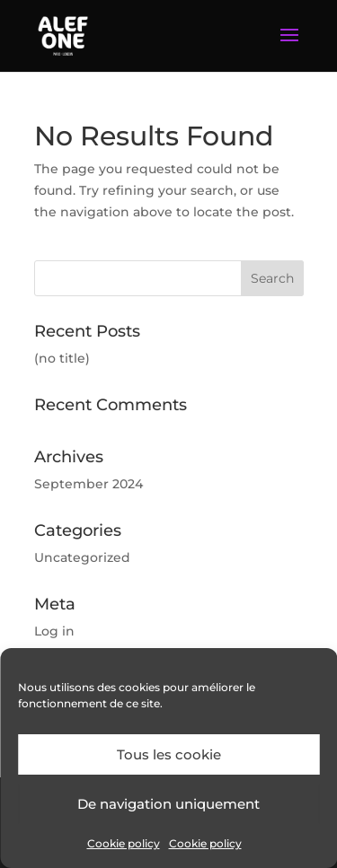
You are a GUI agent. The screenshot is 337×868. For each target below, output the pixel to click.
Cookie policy (124, 843)
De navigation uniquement (168, 804)
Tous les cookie (169, 754)
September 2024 (89, 484)
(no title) (62, 358)
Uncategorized (82, 557)
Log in (54, 631)
